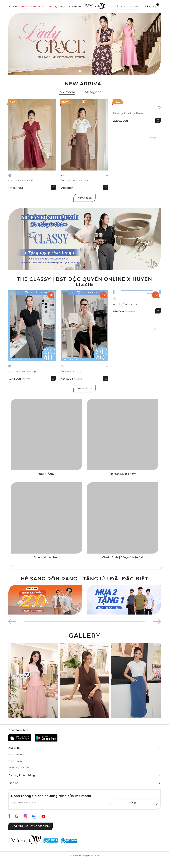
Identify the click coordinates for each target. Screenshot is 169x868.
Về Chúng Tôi (75, 7)
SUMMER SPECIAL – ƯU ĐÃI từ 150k (36, 7)
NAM (15, 7)
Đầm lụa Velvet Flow (20, 181)
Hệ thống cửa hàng (19, 768)
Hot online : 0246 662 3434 (31, 826)
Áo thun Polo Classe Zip (22, 371)
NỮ (10, 7)
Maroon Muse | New (123, 474)
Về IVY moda (16, 755)
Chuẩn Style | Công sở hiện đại (123, 557)
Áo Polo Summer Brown (75, 181)
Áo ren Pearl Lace (71, 371)
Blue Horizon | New (46, 557)
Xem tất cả (85, 198)
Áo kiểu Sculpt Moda (125, 304)
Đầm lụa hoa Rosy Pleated (129, 113)
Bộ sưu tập (60, 7)
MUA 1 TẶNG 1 (47, 474)
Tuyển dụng (15, 761)
